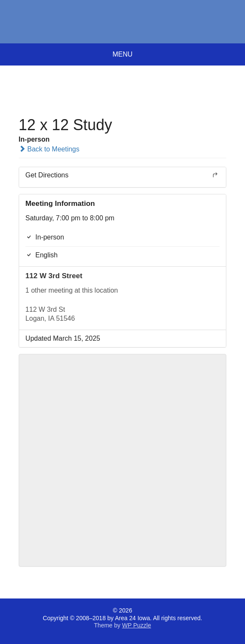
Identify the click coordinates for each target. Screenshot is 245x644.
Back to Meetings (49, 149)
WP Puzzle (136, 625)
